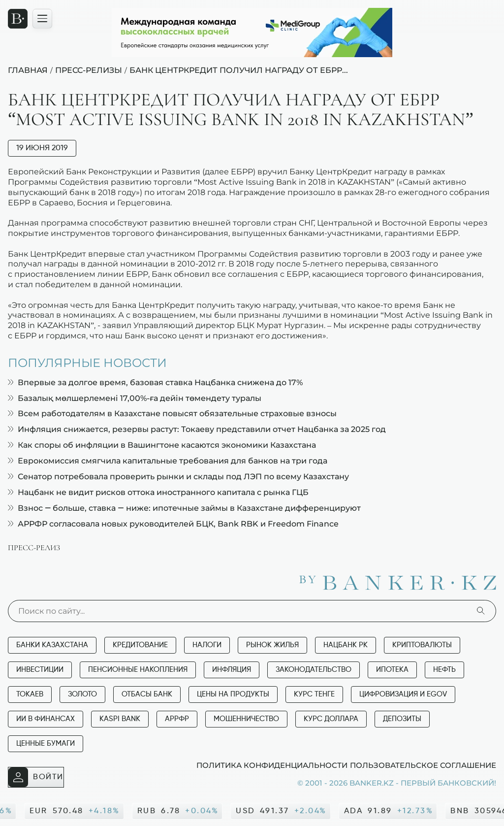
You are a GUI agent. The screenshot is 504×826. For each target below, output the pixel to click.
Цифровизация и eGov (403, 694)
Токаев (30, 694)
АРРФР (177, 719)
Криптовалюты (422, 645)
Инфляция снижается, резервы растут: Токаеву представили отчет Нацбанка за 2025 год (197, 429)
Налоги (207, 645)
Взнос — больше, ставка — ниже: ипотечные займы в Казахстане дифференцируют (184, 508)
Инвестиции (40, 670)
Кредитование (140, 645)
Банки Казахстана (52, 645)
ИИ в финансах (46, 719)
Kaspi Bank (120, 719)
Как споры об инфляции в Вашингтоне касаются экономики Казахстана (162, 445)
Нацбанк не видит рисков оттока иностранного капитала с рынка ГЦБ (158, 492)
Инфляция (232, 670)
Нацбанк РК (346, 645)
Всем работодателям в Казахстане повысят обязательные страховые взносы (172, 413)
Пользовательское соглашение (423, 765)
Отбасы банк (147, 694)
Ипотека (392, 670)
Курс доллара (331, 719)
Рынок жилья (272, 645)
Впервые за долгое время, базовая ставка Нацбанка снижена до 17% (155, 382)
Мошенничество (246, 719)
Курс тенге (314, 694)
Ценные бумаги (46, 743)
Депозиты (402, 719)
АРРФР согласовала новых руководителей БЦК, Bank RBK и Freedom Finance (173, 524)
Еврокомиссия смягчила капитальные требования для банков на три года (168, 461)
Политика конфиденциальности (272, 765)
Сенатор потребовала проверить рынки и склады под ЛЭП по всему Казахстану (178, 477)
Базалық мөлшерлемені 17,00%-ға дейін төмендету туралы (135, 398)
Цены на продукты (233, 694)
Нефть (444, 670)
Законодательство (314, 670)
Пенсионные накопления (138, 670)
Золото (82, 694)
